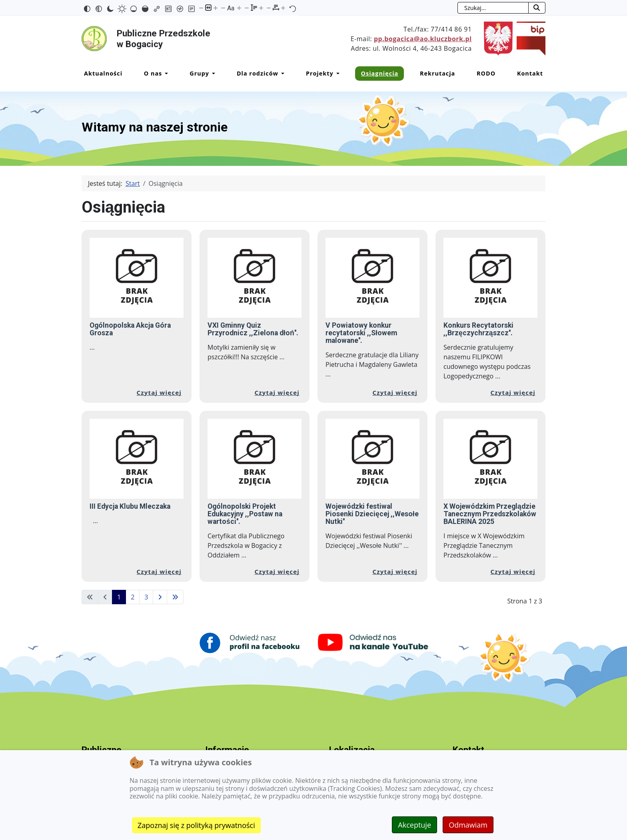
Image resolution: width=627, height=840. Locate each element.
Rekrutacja (437, 73)
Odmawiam (468, 825)
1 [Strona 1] (119, 597)
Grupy (199, 73)
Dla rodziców (258, 73)
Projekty (320, 73)
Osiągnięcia (380, 73)
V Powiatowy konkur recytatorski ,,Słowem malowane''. (361, 333)
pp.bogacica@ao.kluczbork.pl (423, 39)
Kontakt (530, 73)
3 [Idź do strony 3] (146, 597)
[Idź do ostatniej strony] (175, 597)
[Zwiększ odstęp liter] (283, 8)
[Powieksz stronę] (216, 8)
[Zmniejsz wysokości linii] (247, 8)
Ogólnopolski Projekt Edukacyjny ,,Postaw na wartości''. (245, 514)
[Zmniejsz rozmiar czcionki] (223, 8)
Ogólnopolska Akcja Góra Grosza (130, 329)
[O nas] (165, 74)
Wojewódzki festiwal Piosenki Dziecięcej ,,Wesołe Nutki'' (372, 514)
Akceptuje (414, 825)
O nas (153, 73)
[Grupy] (212, 74)
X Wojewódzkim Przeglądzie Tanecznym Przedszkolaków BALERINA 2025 (490, 514)
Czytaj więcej (159, 392)
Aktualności (103, 73)
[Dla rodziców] (281, 74)
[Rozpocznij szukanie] (537, 8)
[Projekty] (336, 74)
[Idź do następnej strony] (160, 597)
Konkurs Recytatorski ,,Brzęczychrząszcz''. (478, 329)
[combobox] (493, 8)
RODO (486, 73)
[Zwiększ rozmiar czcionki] (239, 8)
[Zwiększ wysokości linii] (261, 8)
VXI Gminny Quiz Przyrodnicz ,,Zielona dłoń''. (253, 329)
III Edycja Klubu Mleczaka (130, 506)
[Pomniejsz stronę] (201, 8)
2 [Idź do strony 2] (133, 597)
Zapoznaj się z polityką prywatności (196, 825)
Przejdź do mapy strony (6, 6)
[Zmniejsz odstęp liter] (269, 8)
